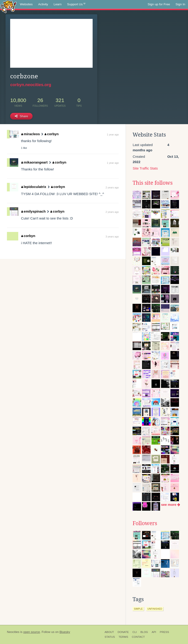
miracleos (31, 134)
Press (164, 632)
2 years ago (112, 187)
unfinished (155, 609)
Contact (138, 637)
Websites (26, 4)
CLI (135, 632)
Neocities (13, 632)
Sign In (180, 4)
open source (32, 632)
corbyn (52, 134)
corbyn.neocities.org (31, 85)
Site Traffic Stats (145, 168)
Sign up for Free (159, 4)
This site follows (153, 183)
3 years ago (112, 237)
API (154, 632)
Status (110, 637)
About (109, 632)
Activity (43, 4)
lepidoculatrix (34, 187)
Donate (123, 632)
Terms (123, 637)
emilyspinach (33, 211)
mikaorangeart (34, 162)
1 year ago (113, 135)
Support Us (76, 4)
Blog (144, 632)
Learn (58, 4)
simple (138, 609)
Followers (145, 523)
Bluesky (65, 632)
